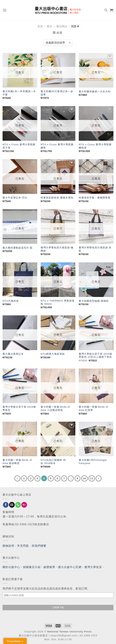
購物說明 (8, 546)
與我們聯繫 (39, 546)
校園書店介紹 (32, 567)
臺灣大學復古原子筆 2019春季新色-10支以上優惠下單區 (95, 355)
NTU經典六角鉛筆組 (53, 354)
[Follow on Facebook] (6, 505)
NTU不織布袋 (11, 301)
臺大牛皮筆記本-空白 (15, 198)
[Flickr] (24, 505)
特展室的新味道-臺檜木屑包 (57, 198)
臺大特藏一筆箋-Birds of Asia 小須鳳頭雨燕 (55, 408)
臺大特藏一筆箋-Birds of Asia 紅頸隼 (93, 408)
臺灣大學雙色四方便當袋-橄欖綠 (57, 249)
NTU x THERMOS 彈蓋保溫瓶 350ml (58, 302)
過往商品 (62, 26)
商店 (49, 26)
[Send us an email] (12, 505)
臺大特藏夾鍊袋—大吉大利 (95, 91)
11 (92, 478)
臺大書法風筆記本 (13, 354)
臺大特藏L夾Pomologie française (93, 462)
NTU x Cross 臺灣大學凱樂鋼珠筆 (95, 146)
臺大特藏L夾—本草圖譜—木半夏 (19, 93)
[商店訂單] (58, 43)
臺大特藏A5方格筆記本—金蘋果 (57, 93)
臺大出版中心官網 (70, 567)
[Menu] (5, 10)
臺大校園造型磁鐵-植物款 (94, 301)
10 (84, 478)
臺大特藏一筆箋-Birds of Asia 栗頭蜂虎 (17, 462)
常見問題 (23, 546)
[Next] (99, 478)
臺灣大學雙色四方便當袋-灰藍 (95, 249)
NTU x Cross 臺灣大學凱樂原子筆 (19, 146)
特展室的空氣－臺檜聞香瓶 (95, 198)
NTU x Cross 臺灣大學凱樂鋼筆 (57, 146)
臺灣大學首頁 (93, 567)
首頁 (40, 26)
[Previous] (17, 478)
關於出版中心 (11, 567)
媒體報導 (49, 567)
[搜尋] (106, 10)
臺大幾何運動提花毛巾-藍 (18, 248)
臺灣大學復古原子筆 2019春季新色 (19, 408)
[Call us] (18, 505)
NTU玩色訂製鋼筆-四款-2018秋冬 (53, 462)
